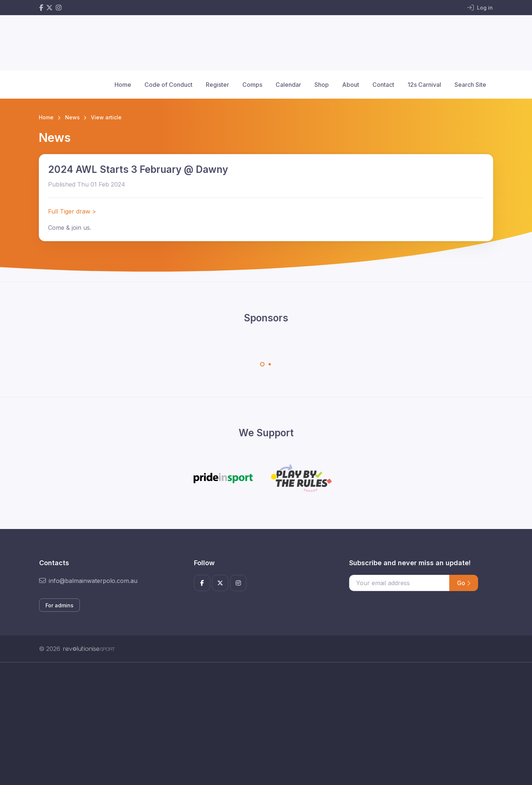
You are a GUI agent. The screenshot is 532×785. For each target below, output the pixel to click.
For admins (59, 605)
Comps (252, 85)
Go (464, 583)
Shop (322, 85)
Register (217, 85)
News (72, 117)
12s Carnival (424, 85)
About (351, 85)
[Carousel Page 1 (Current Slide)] (262, 364)
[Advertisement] (260, 732)
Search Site (470, 85)
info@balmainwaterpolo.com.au (88, 581)
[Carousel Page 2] (270, 364)
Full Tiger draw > (72, 211)
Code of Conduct (168, 85)
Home (123, 85)
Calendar (288, 85)
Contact (383, 85)
